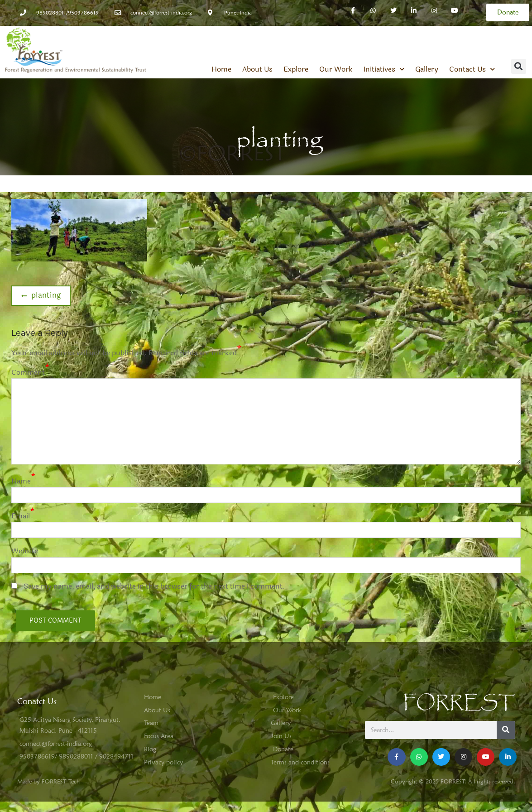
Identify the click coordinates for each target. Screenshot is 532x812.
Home (221, 69)
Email (21, 516)
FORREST (459, 703)
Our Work (336, 69)
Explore (296, 69)
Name (21, 481)
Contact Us (472, 69)
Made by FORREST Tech (48, 781)
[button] (519, 66)
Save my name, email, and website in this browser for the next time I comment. (154, 586)
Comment (28, 372)
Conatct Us (37, 701)
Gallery (427, 69)
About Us (257, 69)
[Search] (506, 730)
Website (25, 551)
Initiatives (384, 69)
